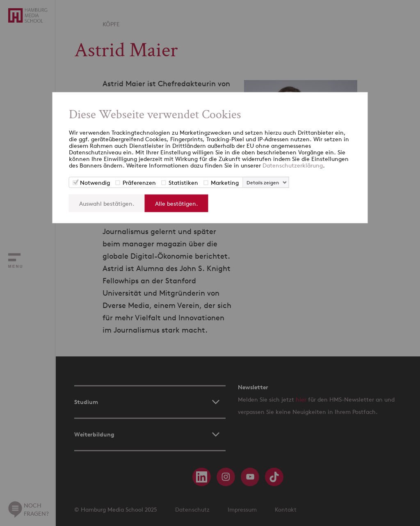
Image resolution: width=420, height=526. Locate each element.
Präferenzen (139, 183)
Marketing (225, 183)
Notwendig (95, 183)
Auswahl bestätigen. (107, 203)
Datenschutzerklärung (293, 165)
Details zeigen (263, 183)
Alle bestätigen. (177, 203)
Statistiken (183, 183)
